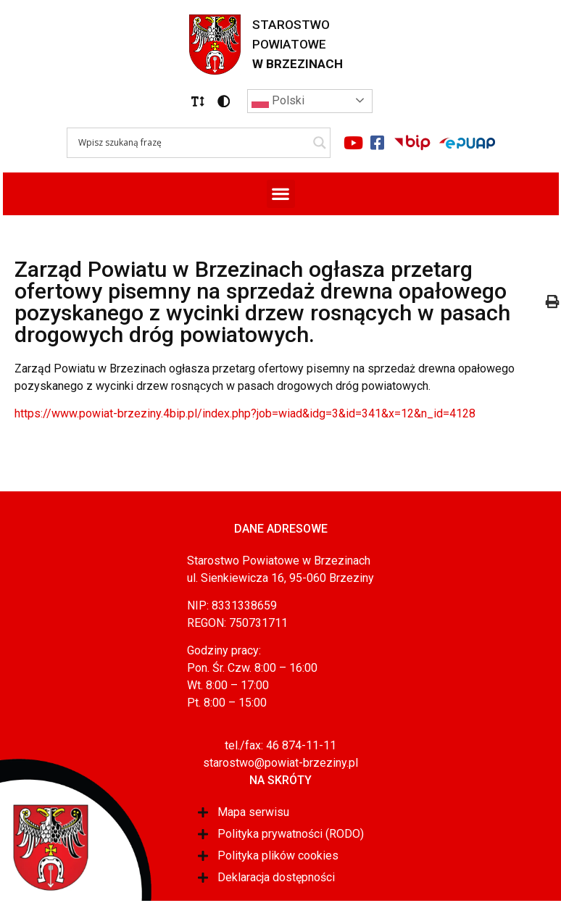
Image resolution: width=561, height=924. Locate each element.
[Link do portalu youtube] (354, 143)
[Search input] (192, 143)
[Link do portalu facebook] (378, 143)
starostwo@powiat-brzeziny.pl (280, 763)
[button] (198, 101)
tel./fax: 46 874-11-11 (280, 745)
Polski (278, 101)
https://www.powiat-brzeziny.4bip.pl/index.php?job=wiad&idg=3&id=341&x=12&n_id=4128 (245, 413)
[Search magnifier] (320, 143)
